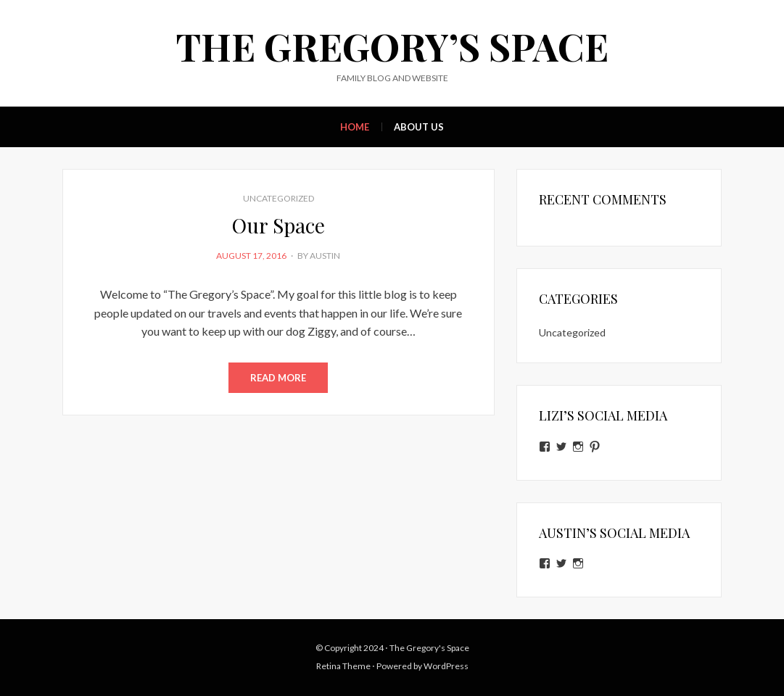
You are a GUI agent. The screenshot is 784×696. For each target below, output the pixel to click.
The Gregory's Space (429, 648)
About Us (419, 127)
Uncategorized (278, 198)
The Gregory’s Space (392, 46)
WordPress (446, 666)
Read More (278, 378)
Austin (325, 256)
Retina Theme (343, 666)
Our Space (278, 225)
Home (355, 127)
